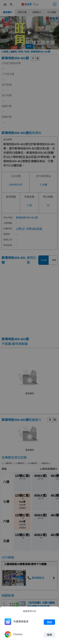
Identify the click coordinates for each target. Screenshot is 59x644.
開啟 (49, 622)
